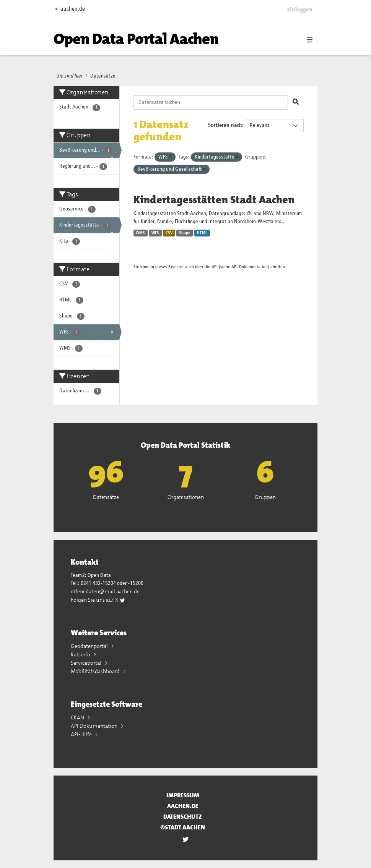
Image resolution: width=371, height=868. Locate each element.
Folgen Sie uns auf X (98, 600)
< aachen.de (70, 9)
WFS (155, 233)
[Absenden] (296, 102)
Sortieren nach (225, 125)
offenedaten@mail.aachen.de (105, 591)
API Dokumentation (95, 726)
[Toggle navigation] (310, 40)
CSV (169, 233)
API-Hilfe (82, 734)
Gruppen (265, 497)
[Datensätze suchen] (211, 102)
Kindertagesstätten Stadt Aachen (214, 200)
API (215, 267)
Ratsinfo (81, 654)
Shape (185, 233)
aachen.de (183, 806)
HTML (202, 233)
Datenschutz (183, 817)
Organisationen (186, 497)
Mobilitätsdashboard (96, 671)
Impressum (183, 795)
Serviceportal (87, 663)
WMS (140, 233)
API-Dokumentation (250, 267)
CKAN (78, 717)
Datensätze (103, 76)
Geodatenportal (90, 646)
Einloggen (300, 10)
